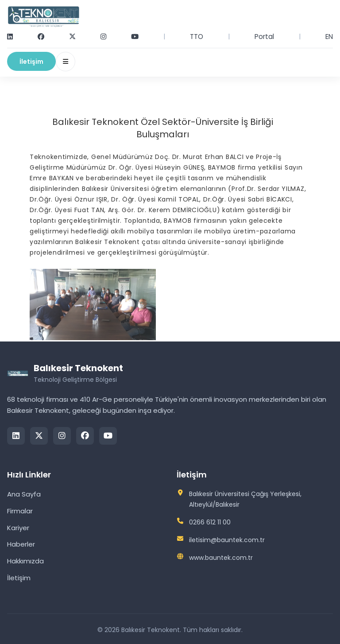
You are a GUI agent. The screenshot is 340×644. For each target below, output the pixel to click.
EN (329, 37)
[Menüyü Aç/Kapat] (66, 62)
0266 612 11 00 (210, 522)
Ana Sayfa (24, 494)
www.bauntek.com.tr (221, 558)
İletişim (31, 62)
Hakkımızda (25, 561)
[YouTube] (108, 436)
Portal (264, 37)
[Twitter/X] (39, 436)
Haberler (21, 544)
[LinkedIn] (16, 436)
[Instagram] (62, 436)
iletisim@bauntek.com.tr (227, 540)
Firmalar (20, 511)
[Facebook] (85, 436)
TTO (197, 37)
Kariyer (18, 528)
